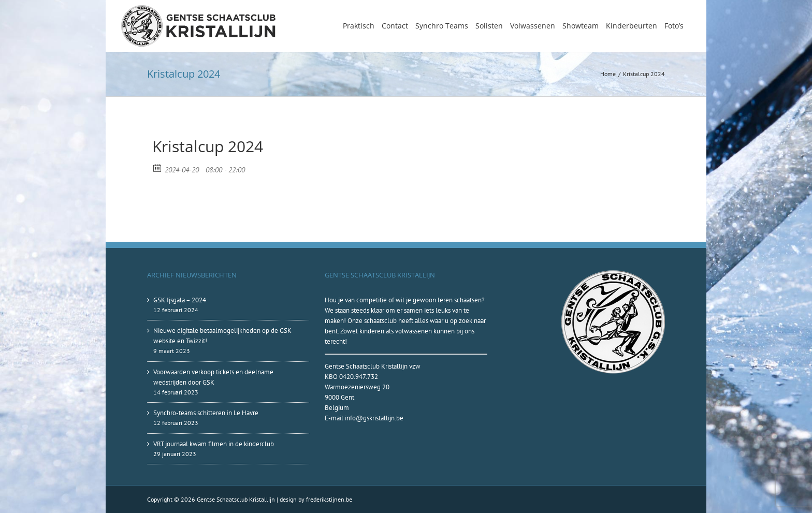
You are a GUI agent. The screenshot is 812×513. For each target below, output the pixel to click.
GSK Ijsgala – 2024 (180, 300)
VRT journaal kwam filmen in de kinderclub (214, 444)
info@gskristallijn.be (374, 418)
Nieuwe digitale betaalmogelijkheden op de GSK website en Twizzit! (222, 336)
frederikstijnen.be (329, 499)
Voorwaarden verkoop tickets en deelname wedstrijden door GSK (213, 377)
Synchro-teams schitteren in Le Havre (206, 413)
